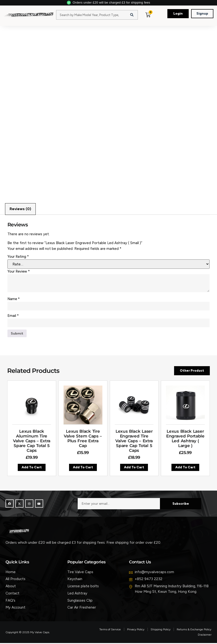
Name (14, 299)
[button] (158, 20)
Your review (19, 272)
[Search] (132, 15)
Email (13, 316)
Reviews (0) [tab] (20, 209)
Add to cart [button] (32, 468)
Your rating (18, 257)
